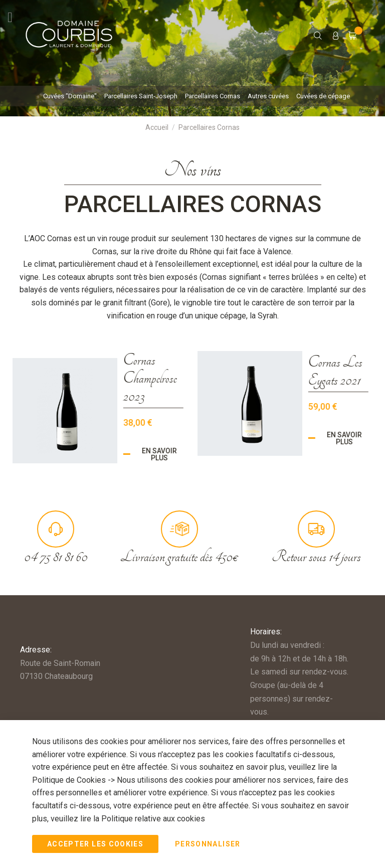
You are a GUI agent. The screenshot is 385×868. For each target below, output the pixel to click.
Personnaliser (208, 844)
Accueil (157, 127)
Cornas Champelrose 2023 (124, 378)
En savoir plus (133, 454)
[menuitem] (70, 96)
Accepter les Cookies (95, 844)
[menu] (193, 96)
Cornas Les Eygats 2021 (309, 371)
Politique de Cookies (70, 780)
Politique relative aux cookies (153, 818)
